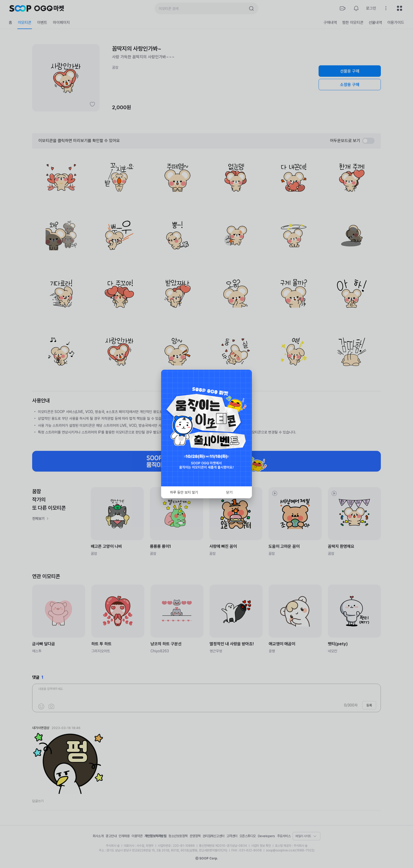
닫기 (229, 492)
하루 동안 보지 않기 (184, 492)
